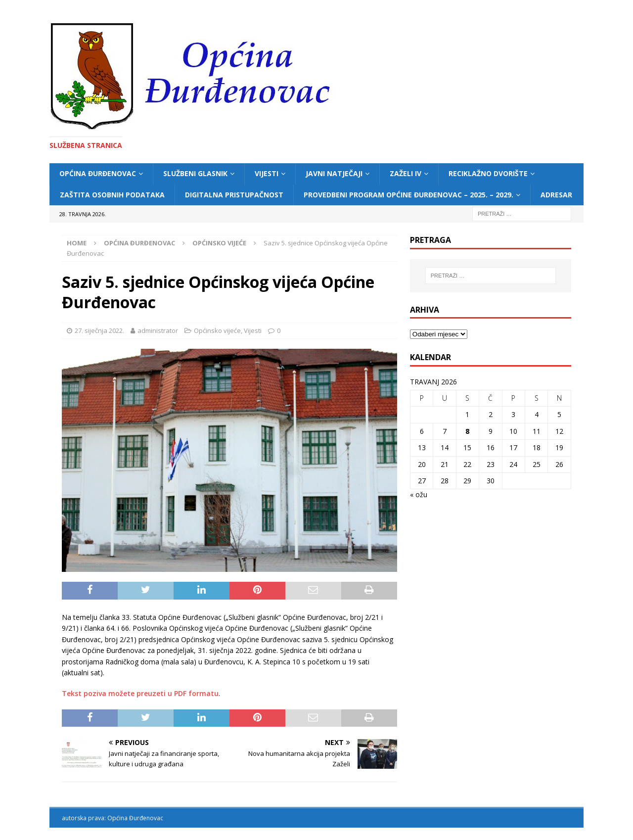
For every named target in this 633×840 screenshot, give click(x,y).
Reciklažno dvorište (488, 173)
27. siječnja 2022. (99, 330)
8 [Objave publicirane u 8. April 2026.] (467, 431)
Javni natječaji (334, 173)
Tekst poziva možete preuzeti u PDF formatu (140, 693)
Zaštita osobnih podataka (112, 195)
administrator (158, 330)
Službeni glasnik (195, 173)
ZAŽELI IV (406, 173)
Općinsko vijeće (217, 330)
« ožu (419, 494)
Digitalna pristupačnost (234, 195)
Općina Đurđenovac (98, 173)
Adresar (556, 195)
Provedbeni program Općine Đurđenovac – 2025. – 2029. (408, 195)
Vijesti (267, 173)
